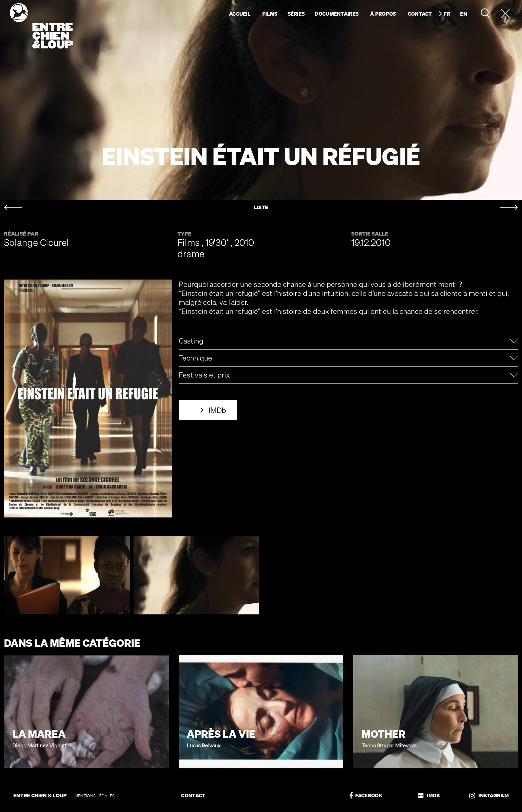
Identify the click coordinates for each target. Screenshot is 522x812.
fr (447, 14)
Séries (296, 14)
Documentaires (337, 14)
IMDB (429, 796)
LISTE (261, 207)
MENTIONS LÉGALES (95, 796)
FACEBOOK (366, 796)
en (464, 14)
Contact (420, 14)
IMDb (217, 410)
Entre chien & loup (42, 26)
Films (270, 14)
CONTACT (193, 795)
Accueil (240, 14)
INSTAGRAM (489, 796)
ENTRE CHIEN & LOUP (41, 795)
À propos (383, 14)
